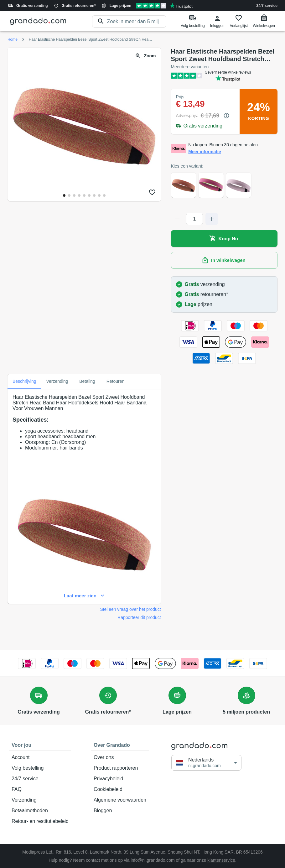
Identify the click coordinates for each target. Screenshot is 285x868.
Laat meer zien (84, 596)
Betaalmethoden (40, 811)
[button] (206, 763)
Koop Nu (224, 239)
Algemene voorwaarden (120, 800)
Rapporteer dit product (139, 617)
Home (13, 39)
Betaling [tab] (87, 382)
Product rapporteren (120, 768)
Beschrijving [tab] (24, 382)
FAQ (40, 789)
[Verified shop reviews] (164, 6)
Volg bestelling (40, 768)
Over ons (120, 757)
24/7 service (267, 6)
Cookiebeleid (120, 789)
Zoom (146, 56)
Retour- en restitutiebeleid (40, 821)
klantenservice (221, 860)
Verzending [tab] (57, 382)
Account (40, 757)
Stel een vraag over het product (130, 609)
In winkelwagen (224, 260)
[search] (137, 21)
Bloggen (120, 811)
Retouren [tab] (116, 382)
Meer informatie (205, 152)
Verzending (40, 800)
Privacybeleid (120, 779)
